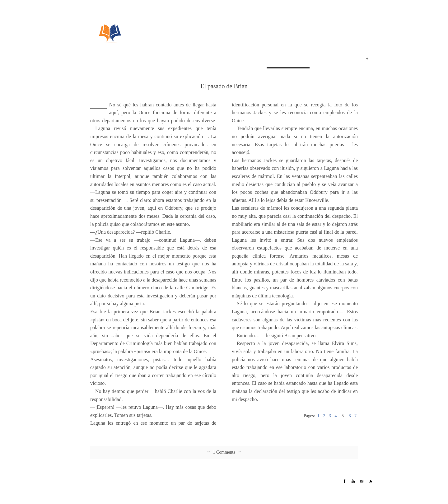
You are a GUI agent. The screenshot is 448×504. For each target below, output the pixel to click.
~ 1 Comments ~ (224, 452)
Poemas (322, 60)
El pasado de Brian (288, 60)
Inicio (257, 60)
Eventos (345, 60)
